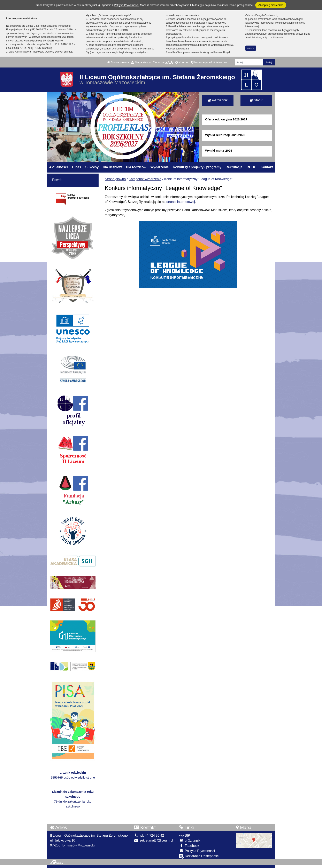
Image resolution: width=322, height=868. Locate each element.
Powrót (57, 180)
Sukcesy (92, 167)
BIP (185, 835)
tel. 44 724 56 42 (149, 835)
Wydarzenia (160, 167)
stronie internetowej (181, 202)
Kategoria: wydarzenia (145, 179)
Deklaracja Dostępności (199, 856)
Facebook (189, 846)
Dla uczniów (112, 167)
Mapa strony (141, 62)
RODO (252, 167)
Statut (256, 100)
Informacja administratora (209, 62)
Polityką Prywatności (126, 5)
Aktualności (58, 167)
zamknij (251, 48)
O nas (76, 167)
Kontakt (267, 167)
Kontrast (182, 62)
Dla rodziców (136, 167)
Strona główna (118, 62)
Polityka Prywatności (197, 851)
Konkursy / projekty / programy (197, 167)
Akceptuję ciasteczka (271, 5)
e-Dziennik (218, 100)
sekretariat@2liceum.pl (153, 840)
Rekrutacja (234, 167)
